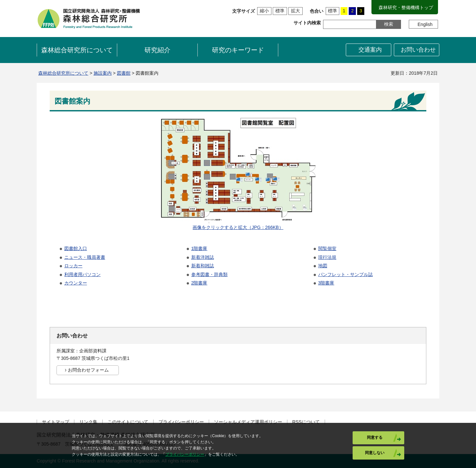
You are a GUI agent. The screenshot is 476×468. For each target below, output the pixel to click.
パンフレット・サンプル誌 (345, 274)
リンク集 (88, 422)
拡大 (295, 11)
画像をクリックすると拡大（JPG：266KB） (238, 227)
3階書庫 (326, 283)
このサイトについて (128, 422)
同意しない (375, 453)
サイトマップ (56, 422)
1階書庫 (199, 248)
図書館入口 (76, 248)
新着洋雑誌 (203, 257)
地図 (323, 266)
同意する (375, 437)
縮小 (264, 11)
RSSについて (306, 422)
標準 (280, 11)
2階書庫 (199, 283)
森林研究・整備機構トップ (406, 7)
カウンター (76, 283)
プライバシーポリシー (181, 422)
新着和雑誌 (203, 266)
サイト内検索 (307, 23)
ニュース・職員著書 (85, 257)
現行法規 (327, 257)
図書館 (124, 73)
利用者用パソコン (82, 274)
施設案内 (103, 73)
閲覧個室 (327, 248)
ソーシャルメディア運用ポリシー (248, 422)
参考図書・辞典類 (209, 274)
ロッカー (73, 266)
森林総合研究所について (63, 73)
